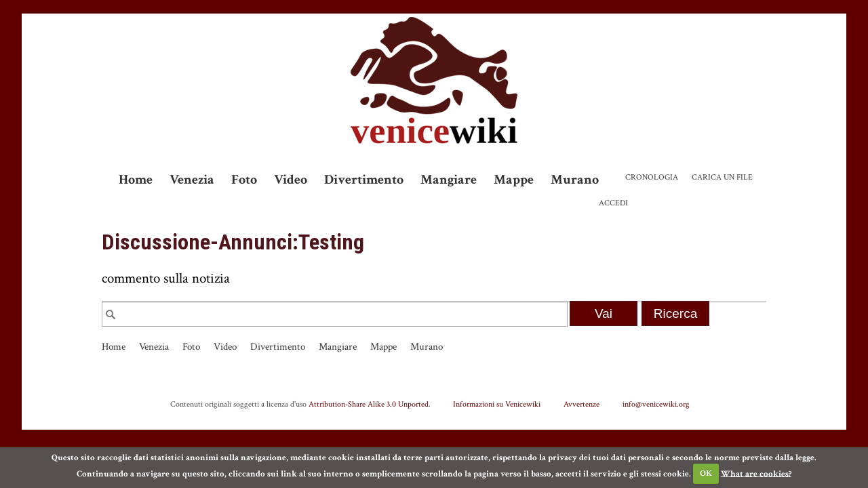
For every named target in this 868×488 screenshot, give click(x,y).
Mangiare (449, 180)
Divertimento (364, 180)
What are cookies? (756, 473)
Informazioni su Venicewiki (497, 404)
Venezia (192, 180)
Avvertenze (581, 404)
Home (136, 180)
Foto (244, 180)
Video (291, 180)
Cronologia (652, 177)
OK (706, 473)
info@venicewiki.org (656, 404)
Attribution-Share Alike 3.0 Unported (369, 404)
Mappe (514, 180)
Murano (575, 180)
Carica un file (722, 177)
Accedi (613, 203)
